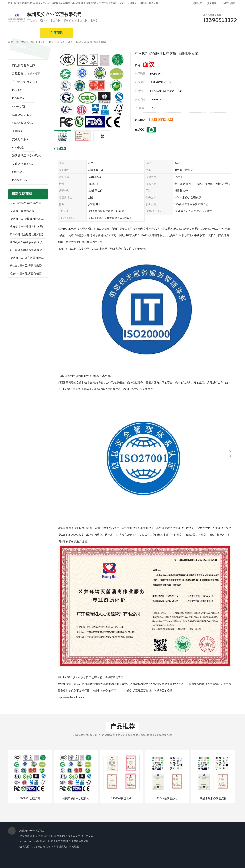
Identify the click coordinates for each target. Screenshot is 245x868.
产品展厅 (154, 33)
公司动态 (186, 33)
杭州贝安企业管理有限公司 (58, 841)
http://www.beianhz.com (71, 697)
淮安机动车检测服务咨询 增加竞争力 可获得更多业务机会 (28, 227)
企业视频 (89, 33)
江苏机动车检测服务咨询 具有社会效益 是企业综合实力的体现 (28, 242)
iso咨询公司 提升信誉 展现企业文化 (28, 258)
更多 (43, 194)
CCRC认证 (19, 172)
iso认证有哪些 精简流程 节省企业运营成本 (28, 203)
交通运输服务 (21, 139)
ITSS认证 (18, 147)
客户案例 (219, 33)
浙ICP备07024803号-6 (56, 836)
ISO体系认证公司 (167, 799)
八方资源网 (39, 847)
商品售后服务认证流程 (213, 799)
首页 (24, 42)
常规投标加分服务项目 (26, 74)
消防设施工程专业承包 (26, 156)
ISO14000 (49, 42)
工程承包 (18, 131)
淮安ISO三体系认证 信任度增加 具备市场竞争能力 (28, 274)
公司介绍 (122, 33)
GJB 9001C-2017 (22, 115)
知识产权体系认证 (23, 123)
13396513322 (161, 119)
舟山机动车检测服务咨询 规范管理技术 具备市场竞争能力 (28, 250)
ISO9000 (17, 90)
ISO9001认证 (20, 180)
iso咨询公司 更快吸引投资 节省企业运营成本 (28, 219)
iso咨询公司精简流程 (22, 211)
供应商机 (57, 33)
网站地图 (74, 847)
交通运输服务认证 (23, 164)
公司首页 (24, 33)
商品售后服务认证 (23, 66)
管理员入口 (62, 847)
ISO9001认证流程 (30, 799)
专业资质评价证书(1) (25, 82)
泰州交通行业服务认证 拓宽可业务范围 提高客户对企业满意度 (28, 234)
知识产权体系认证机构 (76, 799)
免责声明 (51, 847)
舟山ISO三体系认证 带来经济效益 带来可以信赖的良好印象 (28, 266)
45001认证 (19, 107)
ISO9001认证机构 (122, 799)
